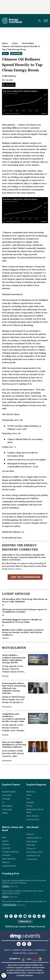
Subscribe (31, 845)
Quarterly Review (9, 866)
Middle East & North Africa (35, 811)
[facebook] (6, 916)
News (15, 43)
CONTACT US (33, 953)
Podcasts (6, 855)
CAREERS (16, 950)
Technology (7, 810)
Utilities (5, 813)
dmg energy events (34, 852)
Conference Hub (33, 856)
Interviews (6, 848)
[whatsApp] (44, 916)
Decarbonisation (9, 792)
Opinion (5, 841)
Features (6, 845)
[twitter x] (16, 916)
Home (5, 43)
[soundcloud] (39, 916)
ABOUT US (8, 950)
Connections (32, 859)
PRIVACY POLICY (27, 950)
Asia (28, 799)
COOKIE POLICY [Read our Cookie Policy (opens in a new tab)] (40, 950)
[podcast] (30, 916)
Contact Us (31, 849)
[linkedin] (20, 916)
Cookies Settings (20, 953)
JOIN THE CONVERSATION (25, 577)
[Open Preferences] (4, 975)
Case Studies (32, 841)
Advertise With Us (34, 838)
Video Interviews (9, 859)
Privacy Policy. (15, 569)
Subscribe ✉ (25, 922)
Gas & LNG (7, 795)
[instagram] (11, 916)
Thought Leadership (10, 852)
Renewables (28, 43)
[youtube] (25, 916)
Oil (3, 802)
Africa (29, 795)
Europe (29, 806)
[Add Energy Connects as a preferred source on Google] (9, 85)
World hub (31, 792)
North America (33, 816)
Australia (30, 802)
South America (33, 820)
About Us (30, 834)
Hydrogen (6, 799)
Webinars (6, 862)
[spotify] (34, 916)
